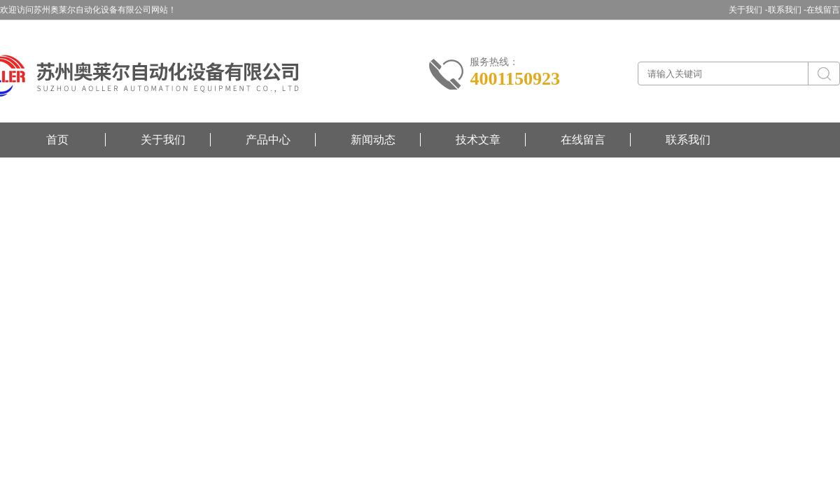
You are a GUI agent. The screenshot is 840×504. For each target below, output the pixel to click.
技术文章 (478, 140)
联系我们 (688, 140)
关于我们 (163, 140)
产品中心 (268, 140)
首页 (57, 140)
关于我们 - (748, 10)
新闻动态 (373, 140)
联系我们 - (787, 10)
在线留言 (823, 10)
